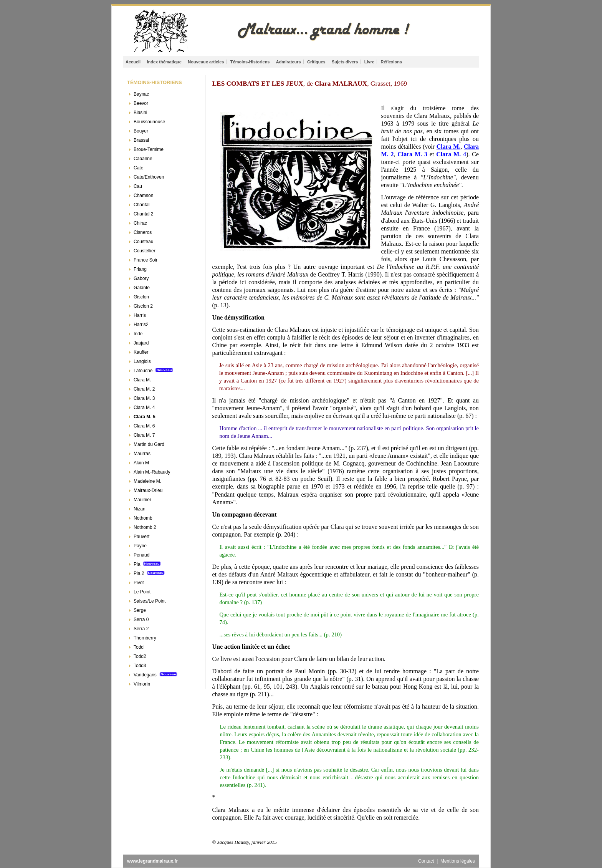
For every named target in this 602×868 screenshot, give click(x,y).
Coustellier (145, 251)
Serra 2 (141, 629)
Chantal (141, 205)
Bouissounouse (149, 122)
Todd (139, 647)
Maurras (142, 454)
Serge (140, 610)
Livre (369, 62)
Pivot (139, 583)
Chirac (140, 223)
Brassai (141, 140)
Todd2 (140, 656)
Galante (142, 288)
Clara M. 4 (144, 407)
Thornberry (145, 638)
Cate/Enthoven (149, 177)
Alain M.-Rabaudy (152, 472)
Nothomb (143, 518)
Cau (138, 186)
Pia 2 (149, 573)
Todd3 (140, 666)
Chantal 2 (143, 214)
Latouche (153, 371)
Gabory (141, 278)
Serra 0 (141, 620)
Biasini (140, 113)
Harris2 (141, 325)
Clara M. (142, 380)
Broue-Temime (149, 149)
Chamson (143, 195)
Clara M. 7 (144, 435)
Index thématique (164, 62)
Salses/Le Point (150, 601)
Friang (140, 269)
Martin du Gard (149, 444)
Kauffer (141, 352)
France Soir (146, 260)
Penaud (141, 555)
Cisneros (143, 232)
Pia (147, 564)
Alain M (141, 463)
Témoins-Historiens (250, 62)
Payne (140, 546)
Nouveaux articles (206, 62)
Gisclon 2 (143, 306)
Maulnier (142, 500)
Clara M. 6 (144, 426)
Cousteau (143, 242)
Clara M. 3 (144, 398)
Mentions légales (458, 861)
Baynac (141, 94)
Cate (138, 168)
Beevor (141, 103)
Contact (427, 861)
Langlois (142, 361)
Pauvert (141, 537)
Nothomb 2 (145, 527)
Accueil (133, 62)
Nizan (140, 509)
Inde (138, 334)
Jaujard (141, 343)
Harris (140, 315)
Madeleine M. (147, 481)
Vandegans (155, 675)
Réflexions (391, 62)
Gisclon (141, 297)
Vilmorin (142, 684)
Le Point (142, 592)
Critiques (316, 62)
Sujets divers (345, 62)
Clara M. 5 (145, 417)
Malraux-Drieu (148, 490)
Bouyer (141, 131)
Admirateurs (289, 62)
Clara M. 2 (144, 389)
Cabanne (143, 159)
